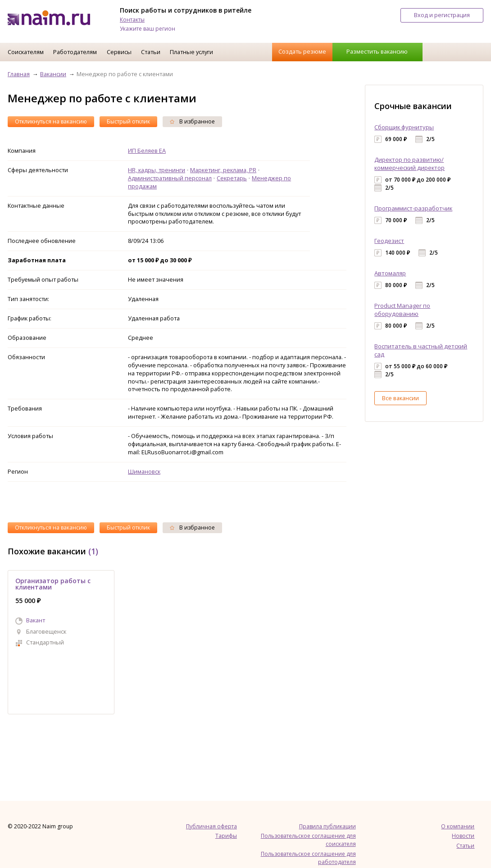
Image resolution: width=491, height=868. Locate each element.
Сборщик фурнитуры (404, 127)
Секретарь (232, 178)
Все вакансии (400, 398)
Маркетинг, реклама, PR (223, 170)
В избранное (192, 121)
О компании (458, 826)
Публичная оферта (211, 826)
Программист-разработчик (413, 208)
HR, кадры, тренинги (157, 170)
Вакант (36, 620)
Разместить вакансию (377, 51)
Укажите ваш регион (148, 29)
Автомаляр (390, 273)
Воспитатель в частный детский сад (421, 350)
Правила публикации (327, 826)
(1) (93, 551)
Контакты (132, 20)
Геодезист (389, 241)
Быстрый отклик (128, 121)
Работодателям (75, 52)
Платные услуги (191, 52)
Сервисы (119, 52)
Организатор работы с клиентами (53, 584)
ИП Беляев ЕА (147, 151)
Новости (463, 836)
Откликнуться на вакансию (51, 121)
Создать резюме (302, 51)
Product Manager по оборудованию (402, 310)
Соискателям (26, 52)
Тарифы (226, 836)
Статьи (151, 52)
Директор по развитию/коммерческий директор (409, 164)
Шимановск (144, 471)
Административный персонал (170, 178)
